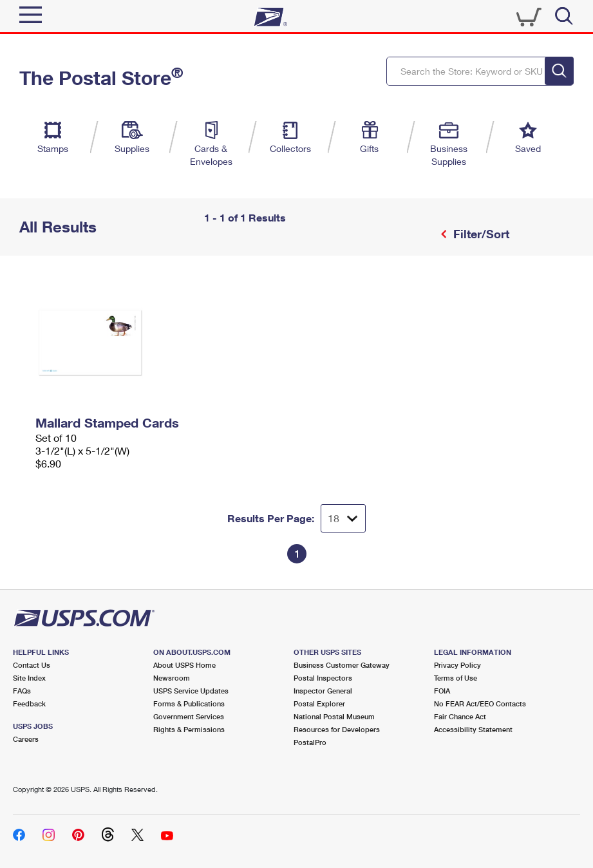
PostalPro (310, 742)
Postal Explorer (319, 703)
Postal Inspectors (323, 678)
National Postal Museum (334, 716)
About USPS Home (184, 665)
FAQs (22, 691)
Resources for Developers (337, 729)
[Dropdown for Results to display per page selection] (343, 518)
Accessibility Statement (473, 729)
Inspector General (323, 691)
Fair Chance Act (460, 716)
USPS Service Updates (191, 691)
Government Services (189, 716)
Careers (26, 739)
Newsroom (172, 678)
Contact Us (32, 665)
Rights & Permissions (189, 729)
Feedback (29, 703)
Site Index (29, 678)
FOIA (442, 691)
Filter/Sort (480, 234)
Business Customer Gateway (342, 665)
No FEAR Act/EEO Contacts (480, 703)
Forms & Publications (189, 703)
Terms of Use (456, 678)
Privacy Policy (457, 665)
